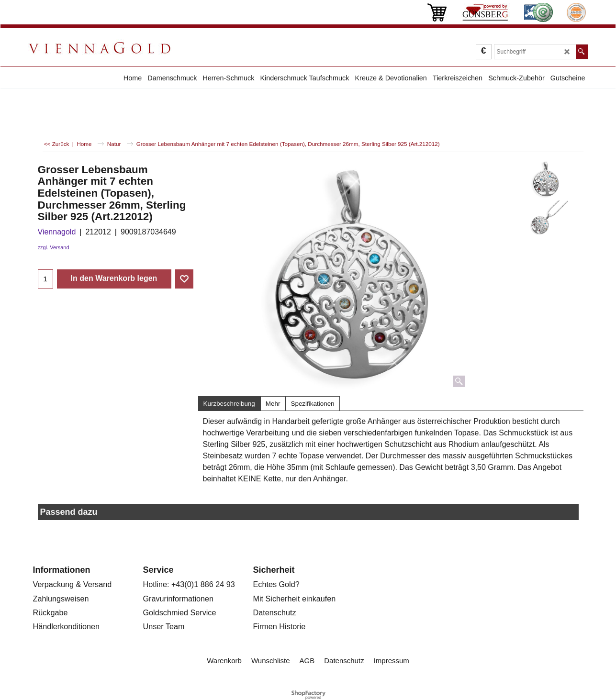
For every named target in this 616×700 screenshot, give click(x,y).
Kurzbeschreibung (229, 404)
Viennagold (57, 232)
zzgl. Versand (54, 247)
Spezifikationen (312, 404)
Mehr (273, 404)
